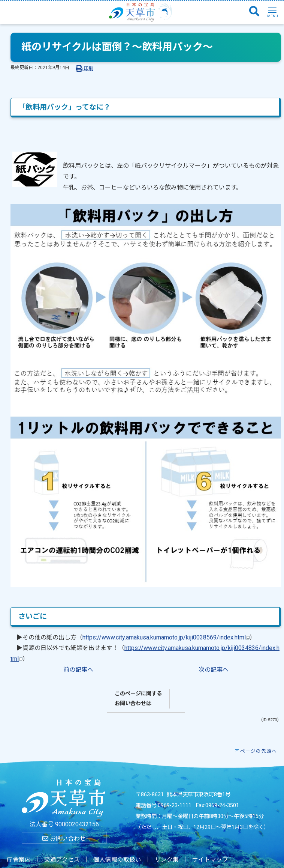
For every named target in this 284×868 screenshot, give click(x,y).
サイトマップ (210, 860)
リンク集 (167, 860)
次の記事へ (214, 670)
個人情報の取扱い (117, 860)
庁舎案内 (19, 860)
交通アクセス (62, 860)
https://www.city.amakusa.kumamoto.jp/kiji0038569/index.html (166, 637)
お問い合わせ (64, 839)
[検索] (254, 12)
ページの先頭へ (259, 751)
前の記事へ (78, 670)
